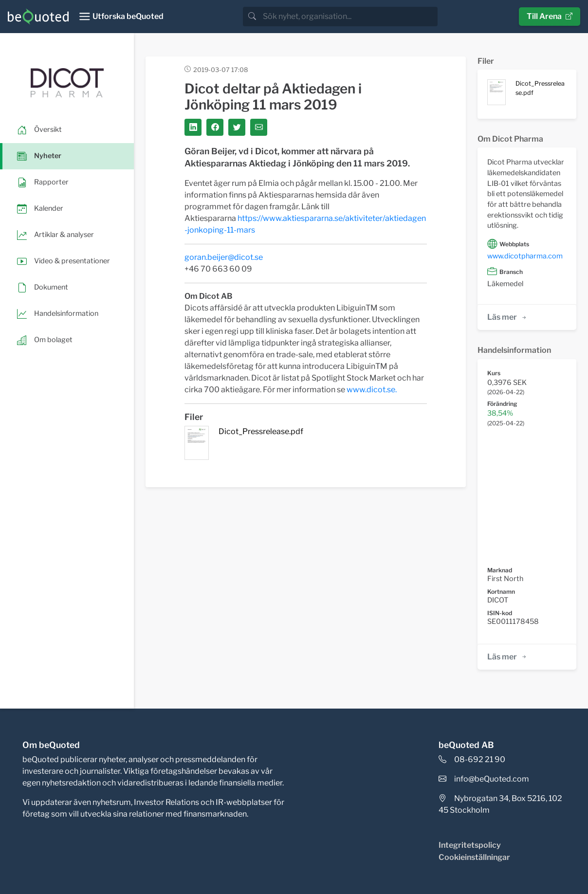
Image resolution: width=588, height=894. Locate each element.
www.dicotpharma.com (525, 256)
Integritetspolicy (470, 845)
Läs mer (507, 317)
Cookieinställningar (474, 857)
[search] (349, 17)
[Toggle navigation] (121, 17)
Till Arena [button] (550, 16)
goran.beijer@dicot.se (224, 257)
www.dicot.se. (372, 390)
